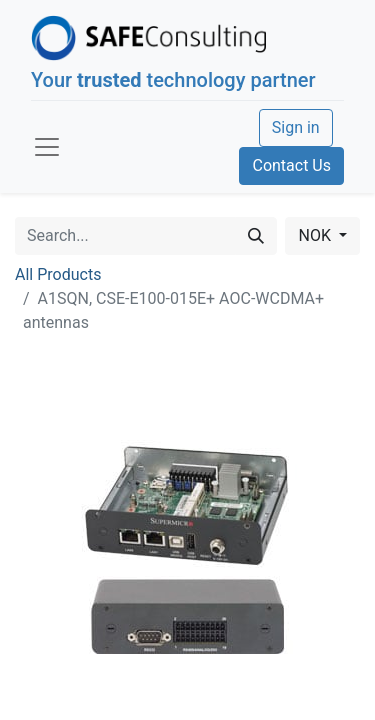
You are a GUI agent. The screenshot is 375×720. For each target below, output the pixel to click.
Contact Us (291, 165)
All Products (58, 274)
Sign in (296, 127)
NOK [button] (316, 235)
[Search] (256, 236)
